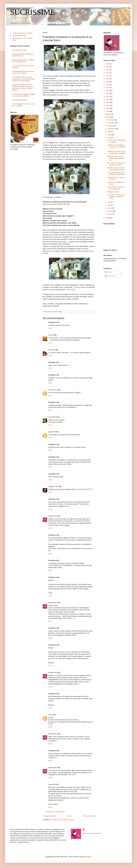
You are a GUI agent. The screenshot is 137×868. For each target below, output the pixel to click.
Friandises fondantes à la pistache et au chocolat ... (117, 174)
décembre (111, 120)
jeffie (50, 715)
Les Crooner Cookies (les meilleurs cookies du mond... (116, 197)
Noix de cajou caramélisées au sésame (117, 141)
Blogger (89, 857)
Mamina (51, 350)
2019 (108, 82)
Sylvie (51, 335)
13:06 (50, 509)
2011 (108, 105)
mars (110, 208)
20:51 (50, 492)
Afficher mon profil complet (92, 833)
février (110, 211)
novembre (111, 123)
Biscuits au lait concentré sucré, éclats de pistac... (116, 169)
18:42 (50, 596)
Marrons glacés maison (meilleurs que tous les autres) (23, 61)
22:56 (50, 383)
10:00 (50, 638)
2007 (108, 117)
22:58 (50, 807)
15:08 (50, 450)
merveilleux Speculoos (20, 100)
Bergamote (52, 516)
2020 (108, 79)
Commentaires (111, 276)
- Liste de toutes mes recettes (22, 33)
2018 (108, 85)
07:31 (50, 425)
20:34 (50, 761)
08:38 (50, 570)
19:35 (50, 727)
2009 (108, 111)
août (109, 132)
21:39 (50, 356)
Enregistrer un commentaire (55, 812)
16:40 (50, 554)
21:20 (50, 328)
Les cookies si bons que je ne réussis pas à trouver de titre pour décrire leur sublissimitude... (23, 79)
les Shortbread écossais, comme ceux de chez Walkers (23, 72)
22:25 (50, 708)
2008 (108, 114)
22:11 (50, 368)
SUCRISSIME (33, 12)
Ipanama (51, 784)
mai (109, 202)
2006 (108, 218)
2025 (108, 67)
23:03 (50, 395)
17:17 (50, 666)
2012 (108, 102)
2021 (108, 76)
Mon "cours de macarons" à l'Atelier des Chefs (117, 164)
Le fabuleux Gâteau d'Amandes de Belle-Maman (23, 55)
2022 (108, 73)
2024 (108, 70)
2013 (108, 99)
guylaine (51, 432)
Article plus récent (49, 816)
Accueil (69, 816)
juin (109, 138)
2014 (108, 97)
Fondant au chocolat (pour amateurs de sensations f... (116, 147)
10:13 (50, 744)
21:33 (50, 343)
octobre (110, 126)
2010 (108, 108)
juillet (110, 135)
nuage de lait (53, 486)
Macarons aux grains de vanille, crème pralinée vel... (116, 158)
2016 (108, 91)
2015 (108, 94)
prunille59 (52, 417)
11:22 (50, 438)
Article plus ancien (89, 816)
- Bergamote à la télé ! (20, 36)
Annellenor (52, 390)
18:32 (50, 480)
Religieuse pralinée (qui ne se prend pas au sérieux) (117, 153)
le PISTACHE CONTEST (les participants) (116, 188)
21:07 (50, 528)
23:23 (50, 410)
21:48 (50, 778)
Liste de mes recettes (19, 50)
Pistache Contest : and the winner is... (116, 178)
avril (109, 205)
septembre (112, 129)
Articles (108, 272)
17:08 (50, 687)
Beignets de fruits (113, 192)
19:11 (50, 621)
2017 (108, 88)
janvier (110, 214)
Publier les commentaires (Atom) (63, 820)
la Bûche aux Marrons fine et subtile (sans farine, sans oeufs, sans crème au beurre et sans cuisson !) (23, 87)
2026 (108, 64)
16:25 (50, 467)
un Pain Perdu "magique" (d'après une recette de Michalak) (23, 95)
